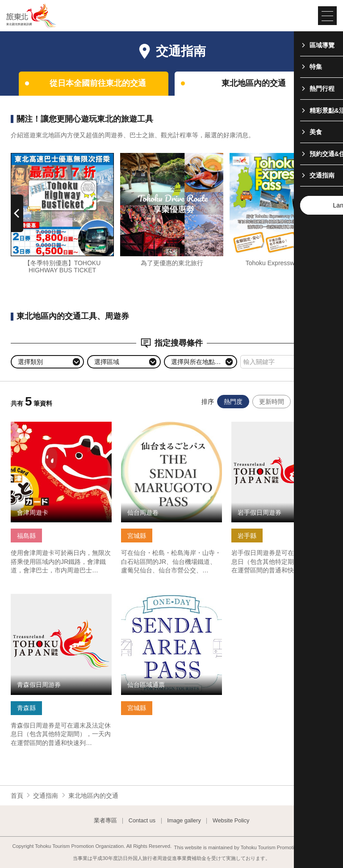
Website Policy (231, 821)
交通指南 (46, 796)
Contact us (142, 821)
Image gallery (184, 821)
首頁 (17, 796)
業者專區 (105, 821)
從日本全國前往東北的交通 (98, 83)
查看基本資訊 (29, 425)
